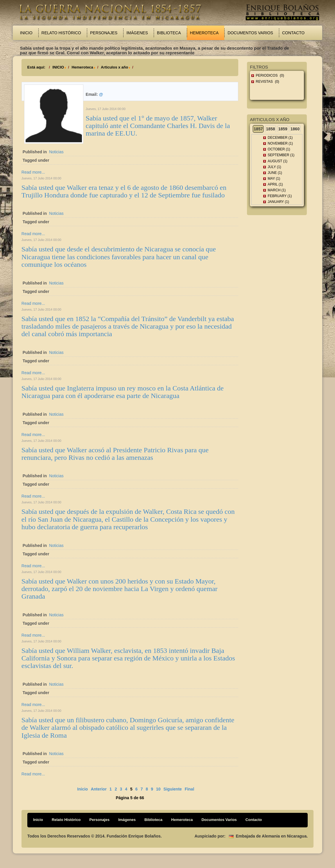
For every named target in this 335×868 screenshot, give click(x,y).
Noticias (56, 152)
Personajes (104, 33)
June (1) (275, 173)
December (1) (280, 138)
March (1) (277, 190)
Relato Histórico (61, 33)
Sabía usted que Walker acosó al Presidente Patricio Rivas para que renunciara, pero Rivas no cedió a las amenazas (115, 454)
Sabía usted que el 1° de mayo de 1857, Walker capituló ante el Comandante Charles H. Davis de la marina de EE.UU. (158, 126)
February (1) (280, 196)
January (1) (278, 202)
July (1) (274, 167)
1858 (270, 129)
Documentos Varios (250, 33)
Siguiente (173, 789)
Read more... (33, 172)
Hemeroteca (204, 33)
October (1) (279, 149)
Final (190, 789)
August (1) (277, 161)
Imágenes (137, 33)
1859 (283, 129)
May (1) (274, 179)
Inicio (26, 33)
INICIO (58, 67)
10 (158, 789)
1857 (258, 129)
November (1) (280, 143)
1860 (295, 129)
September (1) (281, 155)
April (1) (275, 184)
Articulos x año (114, 67)
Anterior (98, 789)
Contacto (293, 33)
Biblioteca (169, 33)
